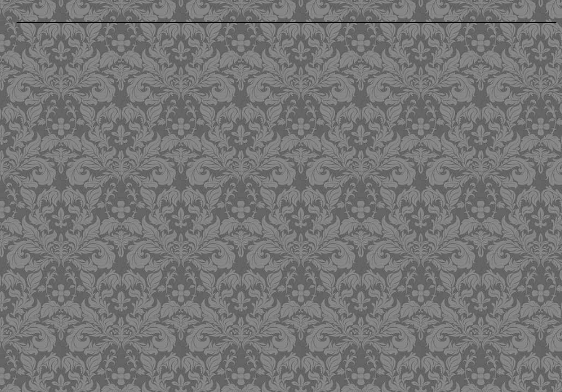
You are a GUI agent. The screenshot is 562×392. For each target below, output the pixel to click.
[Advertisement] (225, 207)
